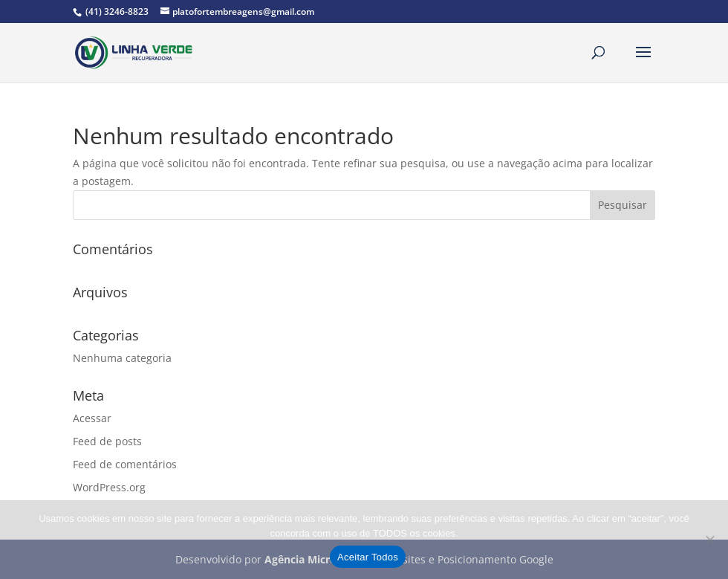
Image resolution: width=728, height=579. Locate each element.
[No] (709, 540)
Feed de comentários (125, 464)
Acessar (92, 418)
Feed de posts (107, 441)
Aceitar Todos (368, 557)
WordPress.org (109, 487)
